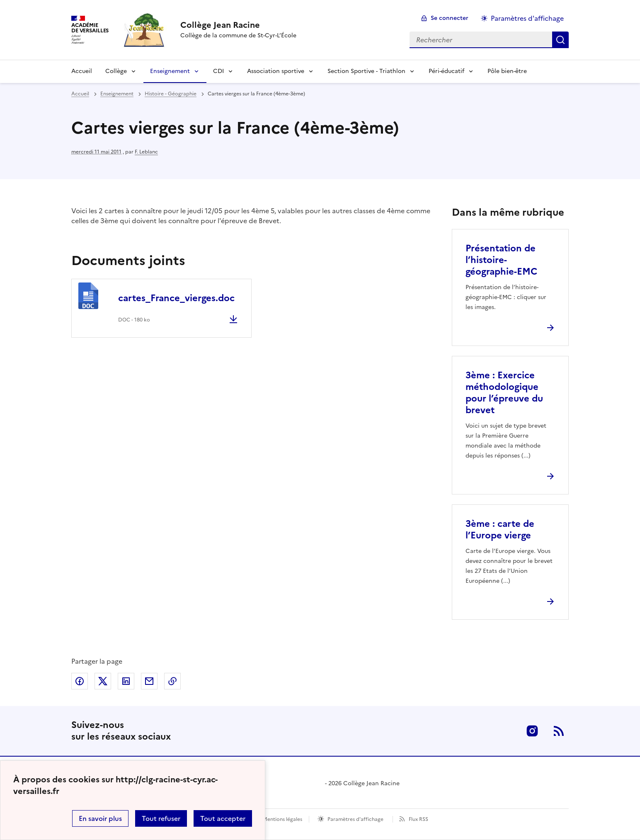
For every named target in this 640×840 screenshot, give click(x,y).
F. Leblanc (146, 152)
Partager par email (149, 681)
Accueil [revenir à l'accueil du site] (80, 94)
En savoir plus (100, 818)
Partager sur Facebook (80, 681)
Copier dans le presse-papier (172, 681)
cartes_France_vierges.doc (176, 298)
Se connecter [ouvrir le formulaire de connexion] (450, 18)
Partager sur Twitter (103, 681)
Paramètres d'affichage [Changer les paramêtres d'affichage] (527, 18)
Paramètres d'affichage (355, 819)
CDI (218, 71)
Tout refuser (161, 818)
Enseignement (170, 71)
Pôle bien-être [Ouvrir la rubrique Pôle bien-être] (507, 71)
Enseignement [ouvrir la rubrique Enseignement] (117, 94)
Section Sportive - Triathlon (366, 71)
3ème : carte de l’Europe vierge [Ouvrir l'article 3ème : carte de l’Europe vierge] (500, 530)
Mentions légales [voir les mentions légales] (282, 819)
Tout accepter (223, 818)
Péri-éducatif (446, 71)
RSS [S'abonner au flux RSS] (559, 731)
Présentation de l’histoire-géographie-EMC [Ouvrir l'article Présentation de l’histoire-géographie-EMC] (501, 260)
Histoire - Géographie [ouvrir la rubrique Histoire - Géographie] (171, 94)
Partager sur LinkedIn (126, 681)
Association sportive (276, 71)
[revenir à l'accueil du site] (238, 25)
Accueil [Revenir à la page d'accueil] (82, 71)
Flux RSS (418, 819)
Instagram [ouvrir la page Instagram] (532, 731)
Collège (116, 71)
